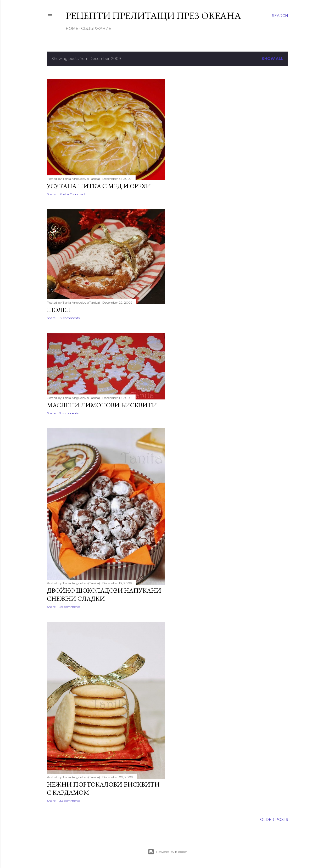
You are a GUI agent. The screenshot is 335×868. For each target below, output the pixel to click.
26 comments (70, 607)
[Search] (280, 16)
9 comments (69, 413)
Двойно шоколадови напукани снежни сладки (104, 594)
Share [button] (51, 194)
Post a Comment (72, 194)
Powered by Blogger (167, 852)
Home (72, 29)
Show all (273, 59)
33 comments (70, 801)
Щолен (59, 310)
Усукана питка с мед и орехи (99, 186)
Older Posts (274, 820)
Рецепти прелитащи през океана (153, 16)
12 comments (69, 318)
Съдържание (96, 29)
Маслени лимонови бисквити (102, 405)
